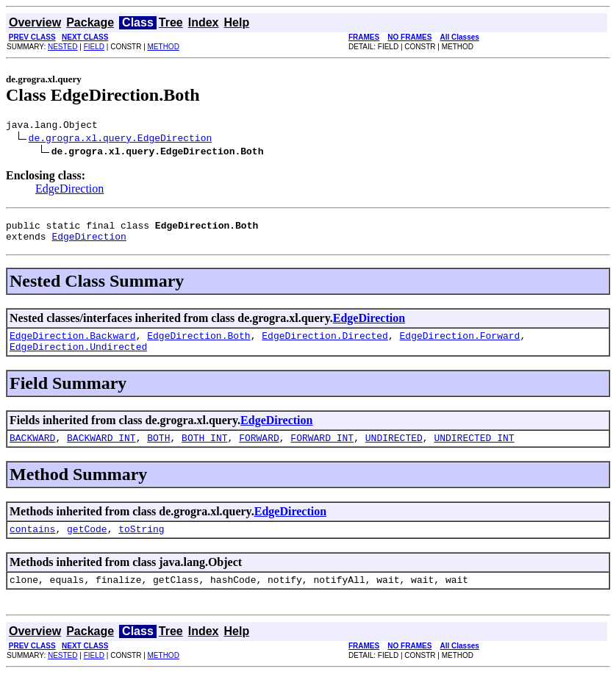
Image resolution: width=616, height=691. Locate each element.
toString (141, 544)
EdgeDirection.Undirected (78, 357)
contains (32, 544)
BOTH (158, 451)
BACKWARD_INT (101, 451)
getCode (87, 544)
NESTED (63, 47)
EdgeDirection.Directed (325, 344)
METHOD (164, 47)
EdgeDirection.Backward (73, 344)
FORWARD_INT (322, 451)
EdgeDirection (69, 191)
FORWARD (259, 451)
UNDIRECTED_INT (474, 451)
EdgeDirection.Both (198, 344)
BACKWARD (32, 451)
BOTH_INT (204, 451)
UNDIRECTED (394, 451)
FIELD (94, 47)
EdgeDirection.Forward (459, 344)
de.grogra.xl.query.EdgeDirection (121, 140)
